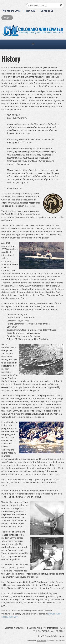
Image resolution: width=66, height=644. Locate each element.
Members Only (12, 11)
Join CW (30, 11)
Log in (7, 18)
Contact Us (47, 11)
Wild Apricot (42, 641)
